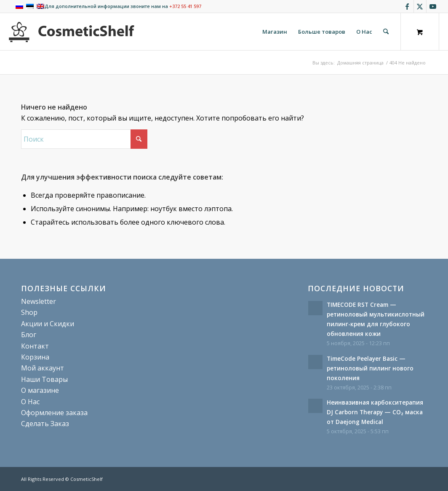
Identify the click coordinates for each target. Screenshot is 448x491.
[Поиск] (386, 32)
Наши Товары (44, 379)
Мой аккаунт (43, 368)
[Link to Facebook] (407, 6)
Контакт (35, 346)
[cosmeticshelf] (72, 32)
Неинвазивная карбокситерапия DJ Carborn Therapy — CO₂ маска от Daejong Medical (375, 412)
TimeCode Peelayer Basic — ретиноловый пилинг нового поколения (370, 368)
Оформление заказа (54, 413)
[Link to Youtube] (433, 6)
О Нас (30, 402)
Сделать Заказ (45, 424)
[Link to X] (420, 6)
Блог (29, 335)
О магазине (40, 390)
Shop (29, 312)
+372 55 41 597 (185, 6)
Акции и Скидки (48, 324)
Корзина (35, 357)
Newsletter (39, 301)
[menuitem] (275, 32)
